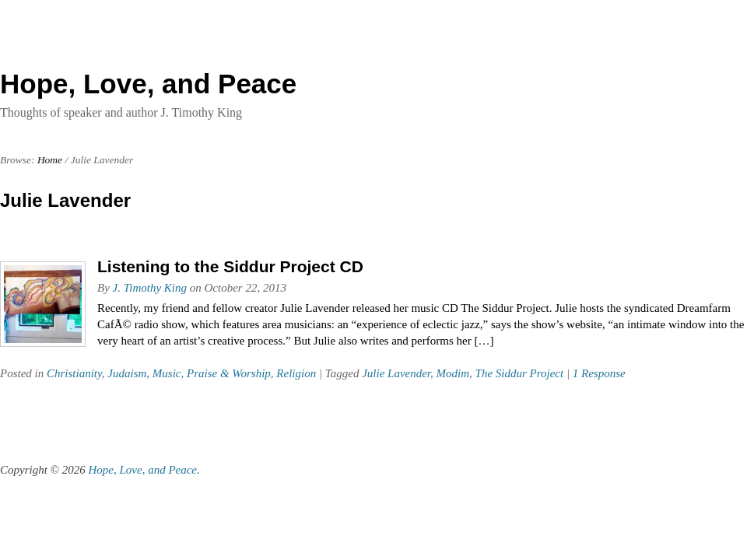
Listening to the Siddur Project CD (230, 266)
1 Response (599, 373)
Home (50, 160)
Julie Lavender (396, 373)
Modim (453, 373)
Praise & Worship (229, 373)
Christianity (74, 373)
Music (167, 373)
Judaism (127, 373)
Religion (296, 373)
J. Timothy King (150, 288)
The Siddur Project (520, 373)
